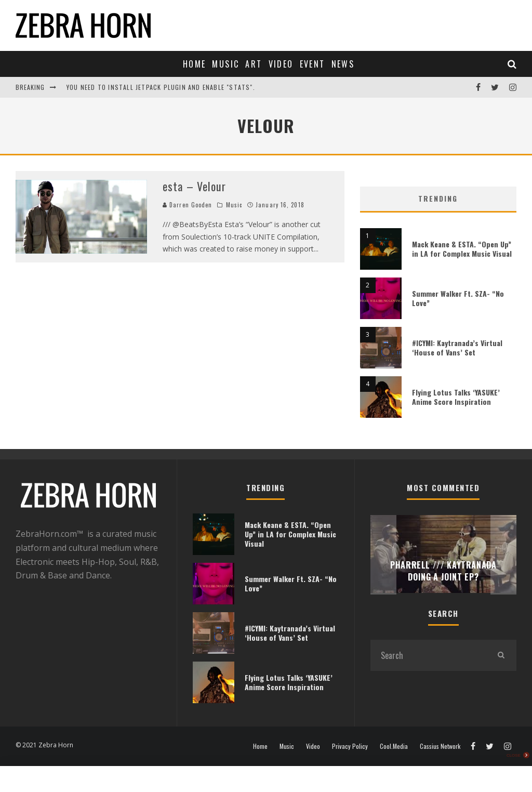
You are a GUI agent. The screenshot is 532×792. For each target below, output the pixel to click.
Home (195, 64)
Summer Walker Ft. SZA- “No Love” (458, 298)
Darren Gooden (187, 205)
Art (254, 64)
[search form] (428, 655)
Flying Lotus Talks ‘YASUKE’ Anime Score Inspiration (456, 397)
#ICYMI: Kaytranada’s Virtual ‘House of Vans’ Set (457, 347)
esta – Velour (194, 186)
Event (312, 64)
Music (225, 64)
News (343, 64)
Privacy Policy (350, 746)
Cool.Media (394, 746)
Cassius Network (440, 746)
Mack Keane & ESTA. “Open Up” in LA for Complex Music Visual (462, 249)
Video (281, 64)
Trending (438, 198)
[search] (501, 655)
